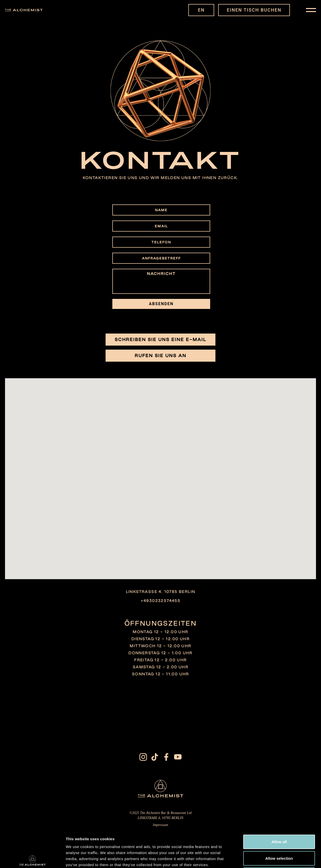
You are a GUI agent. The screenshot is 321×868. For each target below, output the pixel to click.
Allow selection (279, 819)
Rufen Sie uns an (160, 356)
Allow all (279, 802)
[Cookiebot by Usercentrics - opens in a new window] (32, 858)
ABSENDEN (161, 304)
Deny (279, 835)
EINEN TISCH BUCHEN (254, 10)
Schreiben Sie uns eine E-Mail (160, 339)
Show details (263, 858)
